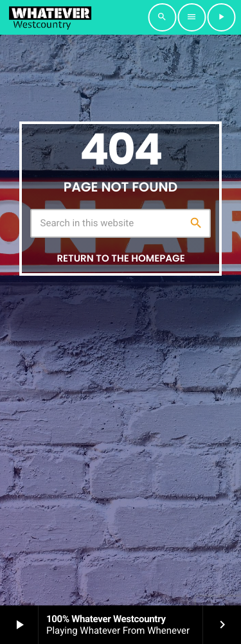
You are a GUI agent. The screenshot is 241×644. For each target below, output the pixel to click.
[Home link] (50, 17)
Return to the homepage (121, 259)
